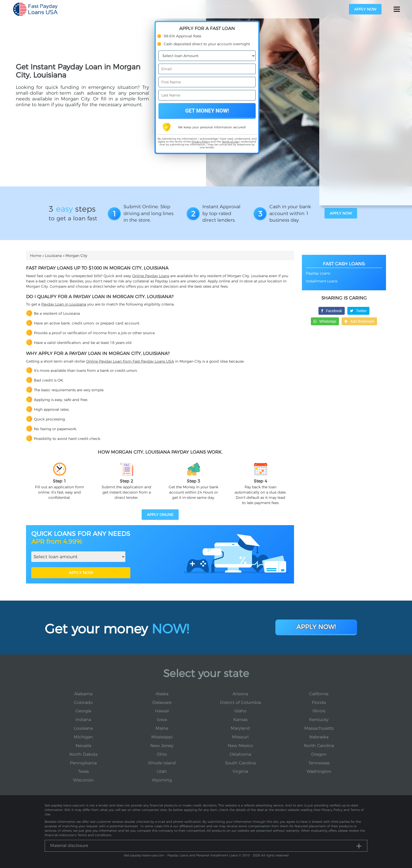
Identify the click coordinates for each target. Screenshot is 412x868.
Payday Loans (318, 273)
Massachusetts (319, 728)
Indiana (83, 720)
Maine (162, 728)
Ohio (162, 754)
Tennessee (319, 763)
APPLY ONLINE (160, 515)
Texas (83, 771)
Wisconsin (83, 780)
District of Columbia (240, 702)
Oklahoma (240, 754)
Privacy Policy (201, 142)
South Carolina (240, 763)
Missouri (240, 737)
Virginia (240, 771)
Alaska (162, 694)
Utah (162, 771)
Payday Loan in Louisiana (64, 304)
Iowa (162, 720)
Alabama (83, 694)
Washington (319, 771)
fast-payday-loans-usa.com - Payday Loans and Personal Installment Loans (181, 855)
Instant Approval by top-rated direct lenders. (221, 213)
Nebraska (319, 737)
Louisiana (53, 256)
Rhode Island (162, 763)
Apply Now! (316, 626)
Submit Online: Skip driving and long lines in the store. (148, 213)
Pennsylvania (83, 763)
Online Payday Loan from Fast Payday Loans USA (130, 361)
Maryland (240, 728)
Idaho (240, 711)
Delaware (162, 702)
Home (36, 256)
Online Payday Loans (151, 276)
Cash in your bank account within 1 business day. (290, 213)
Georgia (83, 711)
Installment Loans (322, 281)
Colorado (83, 702)
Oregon (319, 754)
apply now (365, 9)
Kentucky (319, 720)
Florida (319, 702)
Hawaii (162, 711)
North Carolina (319, 746)
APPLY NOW (81, 573)
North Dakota (83, 754)
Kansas (240, 720)
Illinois (319, 711)
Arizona (240, 694)
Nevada (83, 746)
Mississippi (162, 737)
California (319, 694)
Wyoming (162, 780)
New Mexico (240, 746)
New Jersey (162, 746)
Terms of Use (230, 142)
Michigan (83, 737)
